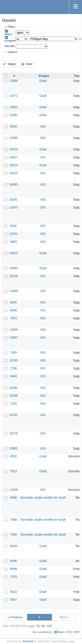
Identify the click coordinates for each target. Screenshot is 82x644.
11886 (13, 81)
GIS (43, 126)
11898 (13, 291)
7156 (13, 368)
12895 (13, 138)
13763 (13, 360)
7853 (13, 318)
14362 (13, 388)
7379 (13, 577)
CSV (69, 632)
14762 (13, 415)
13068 (13, 330)
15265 (13, 396)
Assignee (10, 41)
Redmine (28, 641)
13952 (13, 107)
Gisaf (43, 81)
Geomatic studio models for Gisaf (43, 498)
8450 (13, 302)
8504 (13, 126)
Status (8, 34)
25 (38, 626)
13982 (13, 448)
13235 (13, 276)
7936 (13, 520)
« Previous (15, 617)
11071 (13, 96)
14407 (13, 157)
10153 (13, 173)
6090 (13, 561)
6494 (13, 376)
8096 (13, 498)
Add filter (10, 46)
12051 (13, 234)
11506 (13, 490)
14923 (13, 253)
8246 (13, 310)
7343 (13, 352)
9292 (13, 226)
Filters (11, 27)
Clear (29, 64)
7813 (13, 471)
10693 (13, 184)
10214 (13, 165)
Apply (12, 64)
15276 (13, 433)
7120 (13, 403)
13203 (13, 207)
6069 (13, 546)
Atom (61, 632)
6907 (13, 600)
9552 (13, 456)
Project (44, 76)
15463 (13, 268)
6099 (13, 569)
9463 (13, 242)
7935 (13, 535)
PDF (77, 632)
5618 (13, 592)
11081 (13, 115)
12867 (13, 338)
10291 (13, 199)
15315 (13, 149)
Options (12, 52)
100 (49, 626)
